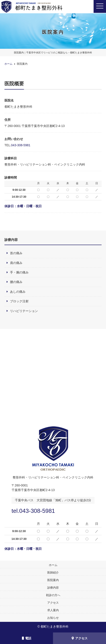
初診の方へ (53, 595)
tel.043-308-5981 (33, 511)
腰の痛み (16, 282)
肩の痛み (16, 263)
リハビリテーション (24, 311)
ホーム (53, 565)
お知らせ (53, 618)
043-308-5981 (21, 145)
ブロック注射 (19, 301)
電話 (27, 638)
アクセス (80, 638)
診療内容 (53, 588)
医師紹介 (53, 573)
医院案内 (53, 580)
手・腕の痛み (19, 272)
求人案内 (53, 610)
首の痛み (16, 253)
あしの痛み (18, 292)
